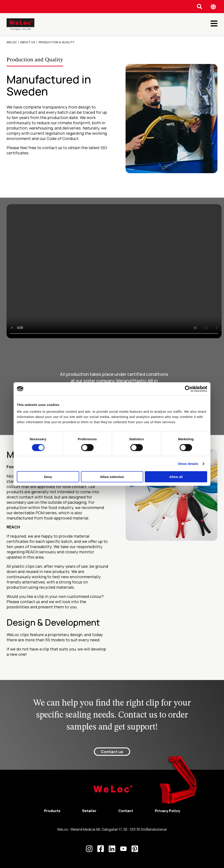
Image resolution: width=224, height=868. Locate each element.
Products (52, 811)
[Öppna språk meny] (213, 7)
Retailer (89, 811)
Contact (126, 811)
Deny (48, 477)
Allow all (176, 477)
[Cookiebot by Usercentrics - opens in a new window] (188, 389)
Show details (188, 463)
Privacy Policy (167, 811)
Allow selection (112, 477)
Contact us (112, 752)
